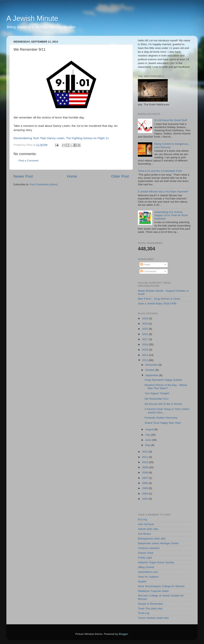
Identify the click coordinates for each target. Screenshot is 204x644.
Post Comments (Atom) (44, 184)
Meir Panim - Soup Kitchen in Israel (159, 299)
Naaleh (142, 581)
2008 (145, 473)
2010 (145, 462)
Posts (145, 265)
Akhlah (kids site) (148, 529)
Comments (148, 271)
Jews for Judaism (148, 577)
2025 (145, 318)
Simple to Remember (151, 604)
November (152, 365)
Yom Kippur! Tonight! (157, 393)
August (150, 429)
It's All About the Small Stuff (171, 120)
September (152, 375)
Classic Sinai (146, 553)
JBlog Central (146, 567)
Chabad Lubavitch (149, 548)
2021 (145, 334)
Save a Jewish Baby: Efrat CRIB (157, 304)
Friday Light (145, 558)
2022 (145, 329)
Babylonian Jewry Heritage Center (158, 543)
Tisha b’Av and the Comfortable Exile (160, 171)
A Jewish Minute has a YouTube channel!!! (163, 192)
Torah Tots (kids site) (150, 609)
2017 (145, 339)
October (150, 370)
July (148, 435)
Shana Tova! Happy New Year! (163, 423)
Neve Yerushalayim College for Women (161, 586)
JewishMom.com (148, 572)
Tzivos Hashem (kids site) (153, 618)
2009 (145, 467)
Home (72, 176)
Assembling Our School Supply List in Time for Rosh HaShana (171, 215)
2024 (145, 324)
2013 (145, 360)
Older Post (120, 176)
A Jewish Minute (32, 18)
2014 (145, 355)
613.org (142, 519)
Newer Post (23, 176)
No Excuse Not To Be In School (163, 404)
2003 (145, 499)
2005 (145, 488)
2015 (145, 350)
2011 (145, 457)
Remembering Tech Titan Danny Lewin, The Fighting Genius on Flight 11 (61, 138)
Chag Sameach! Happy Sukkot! (163, 380)
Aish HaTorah (146, 524)
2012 (145, 452)
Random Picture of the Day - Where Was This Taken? (166, 387)
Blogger (123, 634)
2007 (145, 478)
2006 (145, 483)
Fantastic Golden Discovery (161, 418)
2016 (145, 344)
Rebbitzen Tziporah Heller (153, 591)
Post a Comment (29, 161)
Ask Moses (144, 534)
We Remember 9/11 (157, 399)
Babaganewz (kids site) (152, 539)
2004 (145, 494)
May (148, 445)
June (149, 440)
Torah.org (144, 613)
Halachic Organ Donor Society (156, 562)
